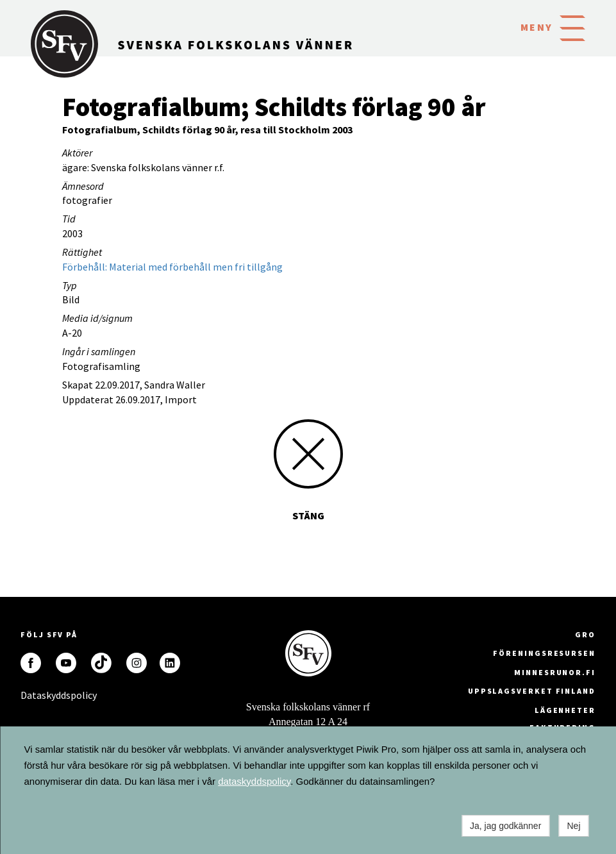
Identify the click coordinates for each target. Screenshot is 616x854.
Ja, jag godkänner (505, 826)
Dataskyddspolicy (31, 695)
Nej (573, 826)
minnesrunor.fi (555, 672)
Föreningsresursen (544, 653)
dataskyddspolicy (254, 781)
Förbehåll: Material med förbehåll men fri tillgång (172, 267)
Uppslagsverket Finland (532, 691)
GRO (585, 634)
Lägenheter (565, 710)
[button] (572, 27)
